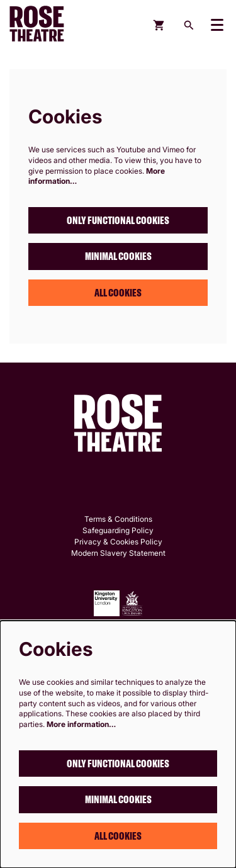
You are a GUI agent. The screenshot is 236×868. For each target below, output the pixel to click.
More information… (81, 724)
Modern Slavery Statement (118, 553)
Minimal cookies (118, 256)
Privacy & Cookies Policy (118, 542)
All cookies (118, 293)
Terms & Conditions (118, 519)
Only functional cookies (118, 220)
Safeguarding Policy (118, 530)
